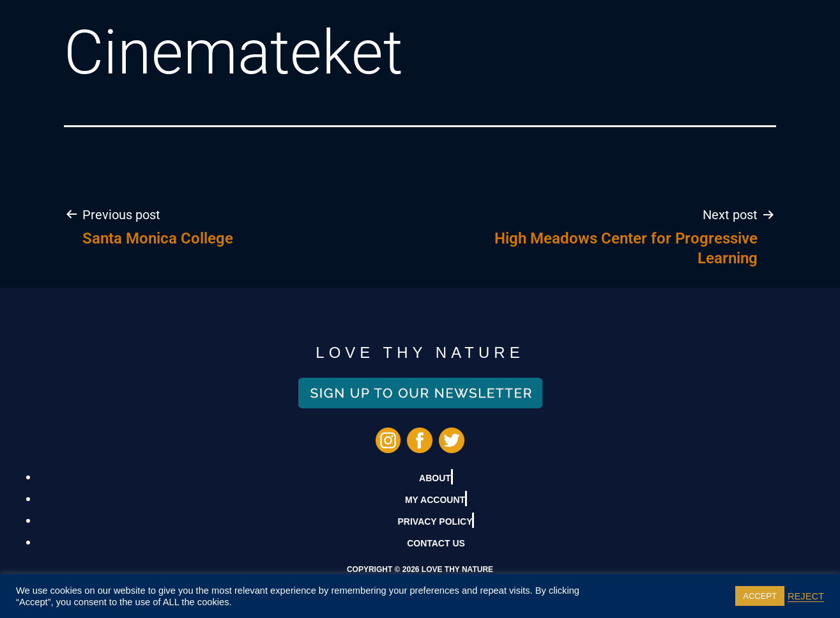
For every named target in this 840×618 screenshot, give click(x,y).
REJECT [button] (806, 596)
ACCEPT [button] (760, 596)
